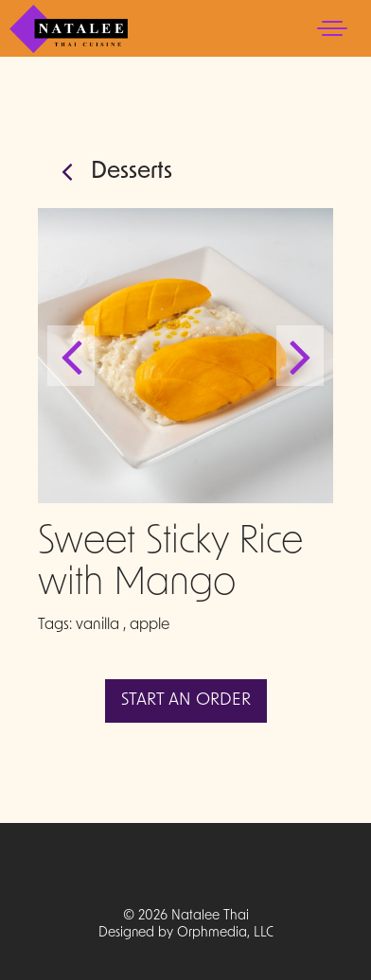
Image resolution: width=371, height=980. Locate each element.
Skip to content (71, 87)
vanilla (97, 625)
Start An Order (186, 700)
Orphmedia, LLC (225, 933)
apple (150, 625)
